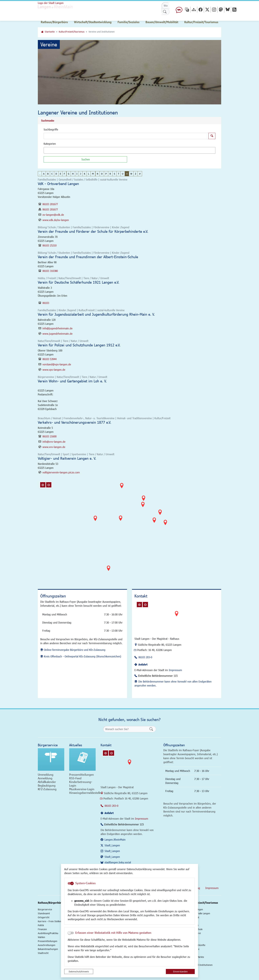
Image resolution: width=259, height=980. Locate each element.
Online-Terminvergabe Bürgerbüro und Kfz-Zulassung (75, 650)
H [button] (73, 174)
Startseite (50, 32)
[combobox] (129, 150)
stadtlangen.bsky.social (118, 862)
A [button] (44, 174)
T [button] (119, 174)
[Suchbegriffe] (126, 136)
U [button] (123, 174)
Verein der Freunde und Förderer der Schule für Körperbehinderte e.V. (93, 231)
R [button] (110, 174)
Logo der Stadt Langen (51, 3)
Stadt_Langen (112, 845)
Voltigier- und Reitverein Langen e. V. (67, 458)
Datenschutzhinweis (79, 971)
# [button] (140, 174)
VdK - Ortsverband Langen (58, 184)
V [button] (127, 174)
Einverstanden (180, 971)
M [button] (93, 174)
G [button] (69, 174)
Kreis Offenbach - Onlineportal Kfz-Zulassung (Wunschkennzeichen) (83, 656)
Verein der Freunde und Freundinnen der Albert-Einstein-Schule (88, 257)
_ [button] (40, 174)
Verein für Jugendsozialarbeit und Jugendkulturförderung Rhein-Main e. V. (96, 314)
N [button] (98, 174)
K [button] (85, 174)
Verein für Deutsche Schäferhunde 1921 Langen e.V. (79, 282)
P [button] (106, 174)
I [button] (77, 174)
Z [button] (136, 174)
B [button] (48, 174)
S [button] (114, 174)
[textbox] (50, 150)
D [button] (56, 174)
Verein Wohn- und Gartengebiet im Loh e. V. (72, 381)
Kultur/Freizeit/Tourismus (72, 32)
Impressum (175, 670)
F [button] (64, 174)
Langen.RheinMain (115, 840)
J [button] (81, 174)
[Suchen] (85, 159)
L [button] (89, 174)
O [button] (102, 174)
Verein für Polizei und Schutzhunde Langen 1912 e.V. (79, 345)
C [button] (52, 174)
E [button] (60, 174)
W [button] (131, 174)
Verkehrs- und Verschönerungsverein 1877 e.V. (74, 422)
